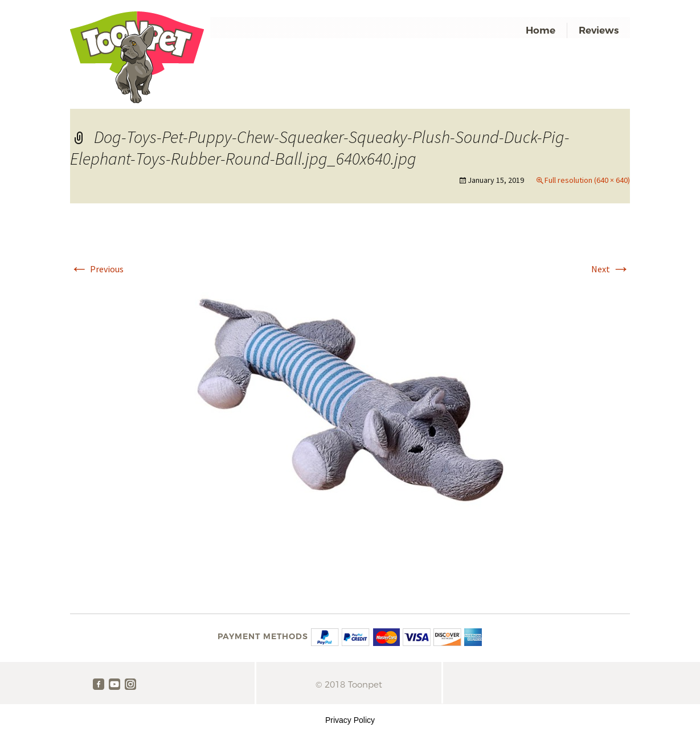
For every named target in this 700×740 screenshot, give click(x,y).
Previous (97, 269)
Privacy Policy (350, 720)
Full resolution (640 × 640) (587, 180)
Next (611, 269)
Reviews (599, 30)
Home (541, 30)
